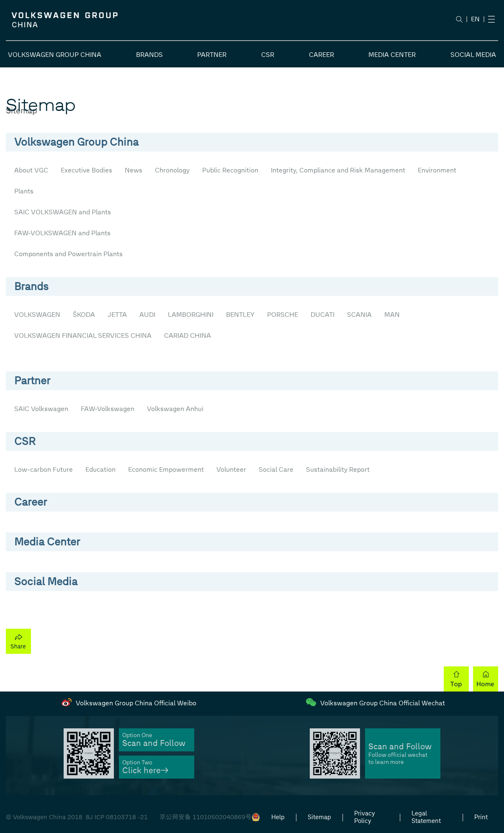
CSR (268, 55)
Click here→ (145, 770)
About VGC (31, 170)
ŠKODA (84, 315)
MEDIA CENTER (392, 55)
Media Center (47, 542)
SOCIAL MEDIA (473, 55)
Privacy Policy (365, 817)
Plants (24, 191)
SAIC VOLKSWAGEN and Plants (63, 212)
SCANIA (359, 315)
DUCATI (323, 315)
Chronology (172, 170)
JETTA (117, 315)
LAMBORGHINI (191, 315)
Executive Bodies (86, 170)
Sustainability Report (338, 469)
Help (278, 817)
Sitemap (319, 817)
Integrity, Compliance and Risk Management (338, 170)
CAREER (321, 55)
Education (100, 469)
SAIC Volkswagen (41, 409)
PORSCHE (283, 315)
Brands (31, 286)
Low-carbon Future (44, 469)
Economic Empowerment (166, 469)
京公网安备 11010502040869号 (206, 817)
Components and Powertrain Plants (68, 254)
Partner (32, 381)
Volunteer (231, 469)
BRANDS (149, 55)
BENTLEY (240, 315)
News (134, 170)
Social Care (276, 469)
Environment (437, 170)
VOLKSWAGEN (37, 315)
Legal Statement (426, 817)
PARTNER (212, 55)
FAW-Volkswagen (108, 409)
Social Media (46, 581)
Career (31, 502)
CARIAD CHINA (188, 336)
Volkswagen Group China (76, 142)
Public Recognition (230, 170)
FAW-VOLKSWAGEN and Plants (62, 233)
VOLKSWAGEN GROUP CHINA (55, 55)
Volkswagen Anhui (175, 409)
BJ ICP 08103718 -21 (117, 817)
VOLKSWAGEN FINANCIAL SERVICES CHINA (83, 336)
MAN (392, 315)
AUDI (147, 315)
